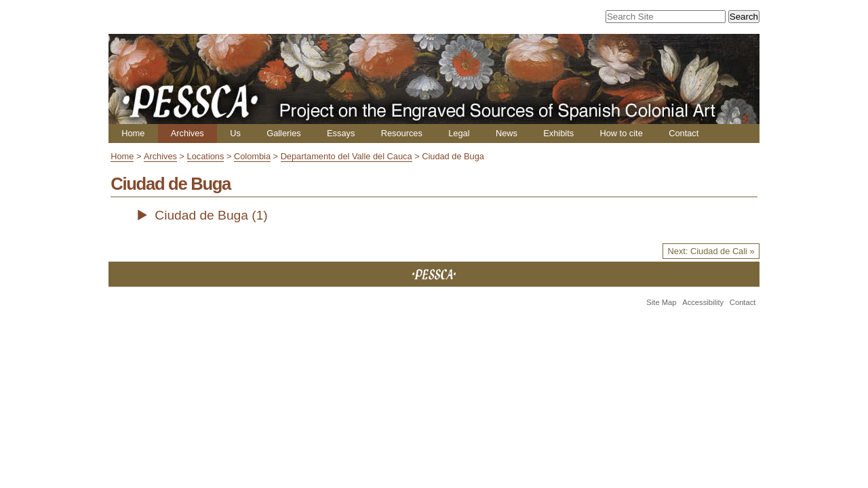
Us (235, 133)
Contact (684, 133)
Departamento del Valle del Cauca (347, 156)
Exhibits (558, 133)
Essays (341, 133)
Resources (402, 133)
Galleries (284, 133)
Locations (206, 156)
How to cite (621, 133)
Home (133, 133)
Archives (188, 133)
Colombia (252, 156)
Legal (459, 133)
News (507, 133)
